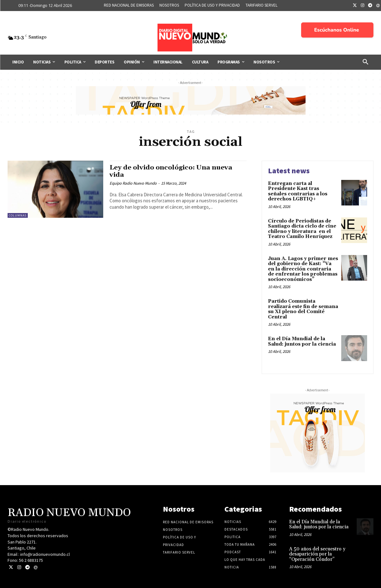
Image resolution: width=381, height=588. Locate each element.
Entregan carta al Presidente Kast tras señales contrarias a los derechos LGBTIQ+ (298, 191)
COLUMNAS (18, 215)
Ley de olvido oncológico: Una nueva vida (172, 171)
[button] (366, 62)
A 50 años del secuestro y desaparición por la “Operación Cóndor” (317, 554)
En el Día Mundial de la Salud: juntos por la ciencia (302, 342)
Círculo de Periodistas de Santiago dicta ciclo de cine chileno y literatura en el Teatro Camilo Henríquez (302, 229)
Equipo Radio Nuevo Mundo (133, 183)
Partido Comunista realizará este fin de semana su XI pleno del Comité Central (303, 309)
